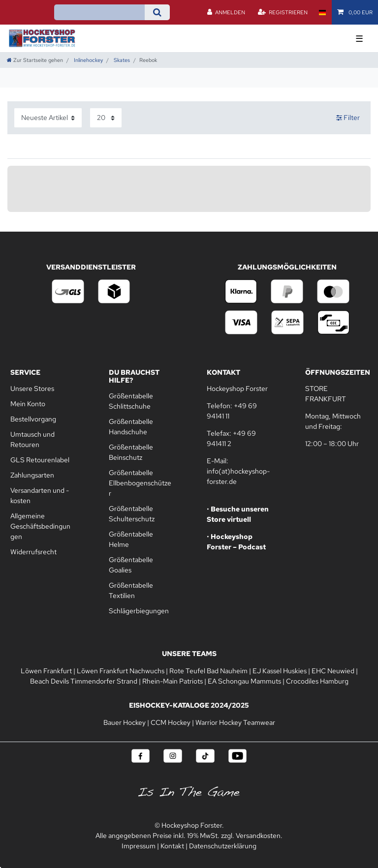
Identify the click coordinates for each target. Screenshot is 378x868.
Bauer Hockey (125, 722)
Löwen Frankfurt (46, 671)
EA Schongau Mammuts (244, 681)
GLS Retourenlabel (40, 460)
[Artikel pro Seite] (106, 118)
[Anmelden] (226, 12)
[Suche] (157, 12)
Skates (121, 60)
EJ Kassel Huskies (280, 671)
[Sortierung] (48, 118)
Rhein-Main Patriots (173, 681)
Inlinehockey (88, 60)
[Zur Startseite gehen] (35, 60)
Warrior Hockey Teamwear (235, 722)
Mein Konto (28, 404)
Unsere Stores (32, 389)
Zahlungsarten (32, 475)
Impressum (139, 846)
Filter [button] (348, 118)
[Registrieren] (283, 12)
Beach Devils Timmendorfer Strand (84, 681)
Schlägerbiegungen (139, 611)
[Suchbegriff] (99, 12)
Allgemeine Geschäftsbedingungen (40, 526)
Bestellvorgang (33, 419)
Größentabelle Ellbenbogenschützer (140, 483)
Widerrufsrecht (33, 552)
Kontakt (172, 846)
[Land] (322, 12)
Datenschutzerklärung (223, 846)
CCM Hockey (171, 722)
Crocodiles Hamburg (317, 681)
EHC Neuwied (333, 671)
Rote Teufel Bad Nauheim (208, 671)
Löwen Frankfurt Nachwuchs (121, 671)
